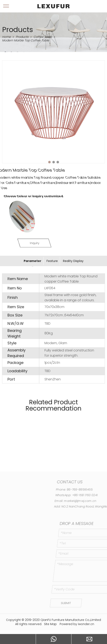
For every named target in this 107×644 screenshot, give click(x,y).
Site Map (50, 624)
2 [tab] (54, 162)
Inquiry (55, 243)
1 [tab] (49, 162)
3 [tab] (58, 162)
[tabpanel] (53, 112)
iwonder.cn (86, 624)
